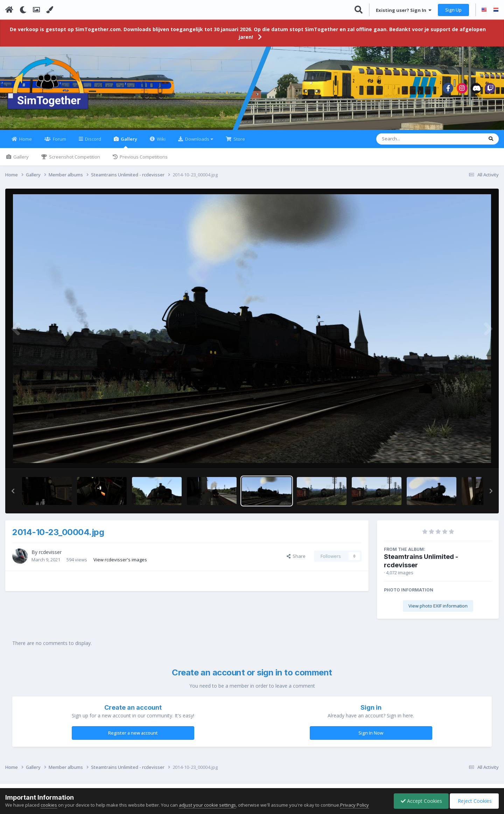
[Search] (411, 143)
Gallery (128, 146)
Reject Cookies (474, 801)
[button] (13, 495)
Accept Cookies (420, 801)
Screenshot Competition (74, 161)
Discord (93, 143)
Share (296, 560)
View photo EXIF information (438, 610)
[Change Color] (50, 10)
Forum (59, 143)
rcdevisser (50, 556)
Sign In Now (371, 737)
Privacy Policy (355, 805)
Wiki (161, 143)
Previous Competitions (143, 161)
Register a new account (133, 737)
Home (25, 143)
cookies (49, 805)
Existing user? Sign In (404, 10)
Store (239, 143)
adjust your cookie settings (207, 805)
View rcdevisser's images (120, 563)
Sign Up (453, 10)
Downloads (199, 143)
